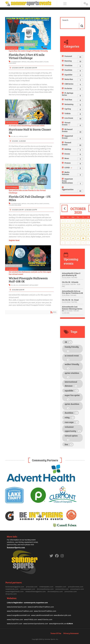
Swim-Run (69, 79)
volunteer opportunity (73, 429)
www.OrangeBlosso (14, 615)
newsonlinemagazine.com (35, 591)
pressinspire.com (77, 589)
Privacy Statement (71, 633)
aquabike (72, 391)
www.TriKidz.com (30, 619)
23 (83, 234)
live (69, 445)
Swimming (69, 104)
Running (68, 61)
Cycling (68, 109)
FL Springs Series (68, 94)
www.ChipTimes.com (15, 619)
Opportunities (68, 189)
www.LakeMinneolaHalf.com (42, 615)
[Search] (71, 20)
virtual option (71, 438)
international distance (71, 384)
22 (78, 234)
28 (63, 221)
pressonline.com (62, 589)
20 (68, 234)
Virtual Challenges (12, 187)
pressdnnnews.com (76, 587)
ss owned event (16, 62)
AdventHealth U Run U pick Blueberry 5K (71, 275)
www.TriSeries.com (45, 619)
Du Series (68, 88)
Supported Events (67, 137)
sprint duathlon (72, 406)
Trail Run (68, 99)
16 (83, 230)
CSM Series (69, 84)
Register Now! (14, 240)
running (46, 204)
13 (68, 230)
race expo (72, 422)
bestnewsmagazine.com (15, 587)
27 (68, 238)
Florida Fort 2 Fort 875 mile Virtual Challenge (27, 56)
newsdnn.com (61, 587)
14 (73, 230)
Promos (67, 163)
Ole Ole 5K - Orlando (71, 284)
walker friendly (72, 366)
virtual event (39, 62)
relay (70, 418)
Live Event (69, 118)
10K (14, 136)
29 (68, 221)
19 (63, 234)
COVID (67, 167)
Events (67, 154)
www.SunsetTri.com (15, 624)
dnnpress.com (11, 594)
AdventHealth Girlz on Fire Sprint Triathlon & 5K (72, 293)
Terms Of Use (56, 633)
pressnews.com (71, 591)
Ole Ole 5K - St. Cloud (70, 301)
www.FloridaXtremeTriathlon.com (20, 611)
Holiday (68, 149)
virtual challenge (28, 62)
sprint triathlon (72, 375)
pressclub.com (32, 587)
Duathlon (68, 70)
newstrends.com (12, 589)
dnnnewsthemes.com (45, 589)
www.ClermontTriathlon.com (45, 611)
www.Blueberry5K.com (62, 615)
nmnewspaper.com (28, 589)
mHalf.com (26, 615)
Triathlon (68, 65)
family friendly (72, 349)
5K (12, 136)
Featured (68, 56)
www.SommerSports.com (17, 607)
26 (63, 238)
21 (73, 234)
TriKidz (67, 113)
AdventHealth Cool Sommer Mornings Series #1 (72, 310)
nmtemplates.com (46, 587)
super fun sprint (72, 397)
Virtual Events (66, 124)
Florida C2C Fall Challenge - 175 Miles (30, 198)
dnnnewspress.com (55, 591)
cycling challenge (15, 205)
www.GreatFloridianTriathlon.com (41, 607)
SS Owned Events (12, 48)
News (67, 158)
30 (73, 221)
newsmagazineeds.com (14, 591)
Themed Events (67, 143)
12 (63, 230)
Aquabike (68, 75)
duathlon (72, 413)
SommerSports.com (16, 547)
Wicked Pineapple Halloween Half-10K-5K (28, 280)
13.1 (17, 136)
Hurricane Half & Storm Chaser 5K (30, 131)
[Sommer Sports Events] (28, 4)
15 (78, 230)
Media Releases (66, 173)
